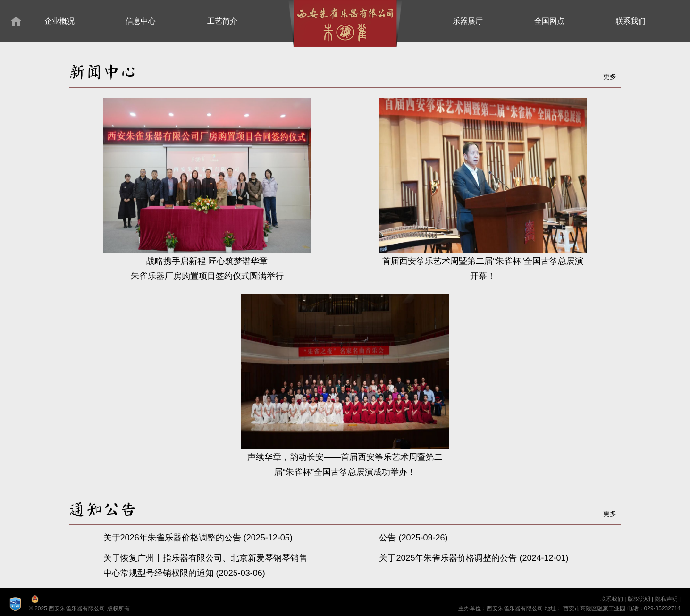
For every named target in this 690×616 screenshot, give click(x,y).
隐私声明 (666, 599)
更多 (610, 76)
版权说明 (639, 599)
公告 (389, 538)
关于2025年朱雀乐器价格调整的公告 (449, 558)
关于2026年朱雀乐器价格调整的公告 (173, 538)
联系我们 (612, 599)
